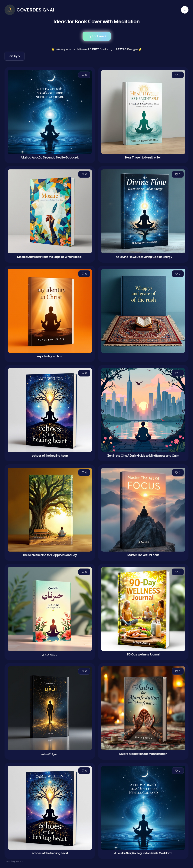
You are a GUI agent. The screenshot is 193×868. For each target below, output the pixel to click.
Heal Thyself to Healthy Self (143, 158)
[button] (15, 56)
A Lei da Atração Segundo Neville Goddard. (50, 158)
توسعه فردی (50, 655)
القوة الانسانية (50, 754)
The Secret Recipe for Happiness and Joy (50, 555)
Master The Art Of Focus (143, 555)
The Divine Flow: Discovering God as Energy (143, 257)
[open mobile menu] (185, 10)
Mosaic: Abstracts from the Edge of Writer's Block (50, 257)
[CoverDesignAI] (29, 10)
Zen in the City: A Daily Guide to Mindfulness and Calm (143, 456)
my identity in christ (50, 356)
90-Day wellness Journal (143, 655)
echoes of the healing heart (50, 456)
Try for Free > (97, 36)
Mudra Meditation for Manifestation (143, 754)
